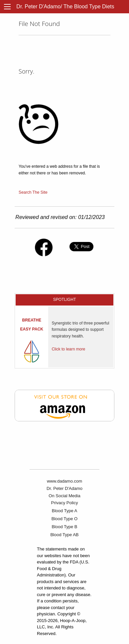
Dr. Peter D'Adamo (64, 488)
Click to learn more (68, 349)
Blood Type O (65, 519)
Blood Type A (64, 511)
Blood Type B (64, 527)
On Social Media (64, 496)
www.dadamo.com (64, 481)
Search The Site (33, 192)
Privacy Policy (65, 503)
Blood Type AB (64, 535)
